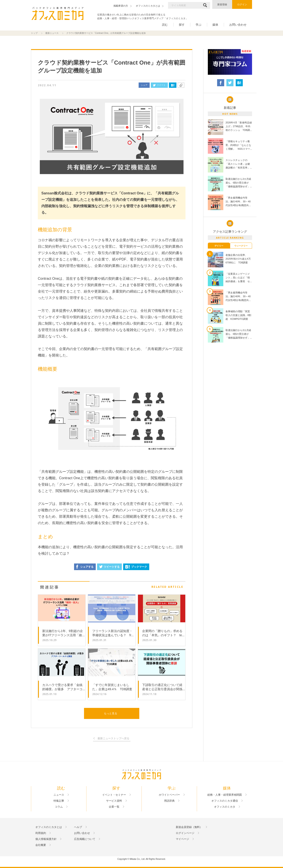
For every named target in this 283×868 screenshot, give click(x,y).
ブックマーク (136, 567)
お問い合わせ (238, 25)
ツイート (159, 85)
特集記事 (59, 801)
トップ (34, 33)
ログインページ (185, 833)
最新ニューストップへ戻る (113, 739)
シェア (144, 85)
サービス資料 (114, 801)
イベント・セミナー (114, 795)
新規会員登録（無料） (189, 827)
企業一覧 (114, 807)
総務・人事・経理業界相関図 (225, 795)
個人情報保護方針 (46, 839)
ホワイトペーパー (169, 795)
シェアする (85, 567)
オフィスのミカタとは (49, 827)
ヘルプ (78, 827)
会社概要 (41, 845)
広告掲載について (85, 839)
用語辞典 (169, 801)
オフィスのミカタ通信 (225, 801)
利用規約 (41, 833)
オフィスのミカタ (225, 807)
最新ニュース (52, 33)
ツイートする (109, 567)
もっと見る (111, 713)
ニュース (59, 795)
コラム (59, 807)
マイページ (182, 839)
